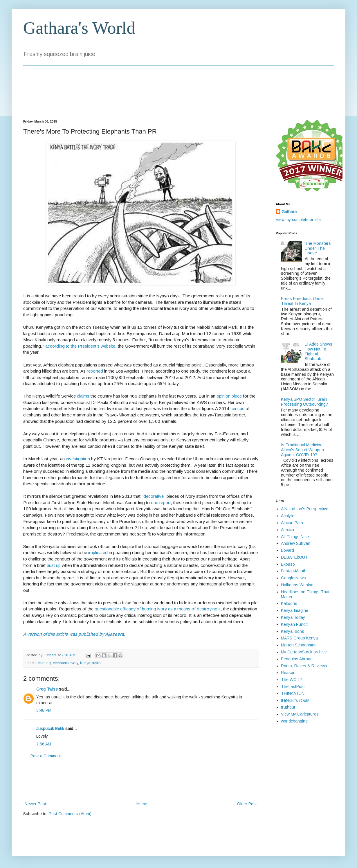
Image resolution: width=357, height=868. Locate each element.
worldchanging (294, 721)
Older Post (247, 804)
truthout (288, 707)
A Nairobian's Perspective (305, 509)
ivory (74, 663)
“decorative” (154, 496)
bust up (54, 565)
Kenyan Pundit (294, 624)
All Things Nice (295, 537)
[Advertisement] (141, 780)
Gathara (289, 212)
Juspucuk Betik (50, 729)
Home (142, 804)
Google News (293, 578)
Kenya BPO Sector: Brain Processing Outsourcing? (304, 402)
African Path (292, 523)
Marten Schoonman (299, 645)
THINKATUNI (293, 693)
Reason (288, 673)
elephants (61, 663)
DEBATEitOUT (294, 557)
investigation (78, 459)
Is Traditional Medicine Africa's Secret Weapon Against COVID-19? (302, 450)
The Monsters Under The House (318, 248)
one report (161, 503)
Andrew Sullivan (296, 543)
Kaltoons (289, 603)
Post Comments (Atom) (70, 814)
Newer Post (35, 804)
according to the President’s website (80, 346)
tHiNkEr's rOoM (295, 700)
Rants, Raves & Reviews (304, 666)
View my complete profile (298, 220)
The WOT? (291, 680)
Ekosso (288, 564)
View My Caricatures (300, 714)
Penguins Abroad (297, 659)
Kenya (85, 663)
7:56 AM (44, 744)
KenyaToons (293, 631)
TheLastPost (293, 687)
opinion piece (229, 396)
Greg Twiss (47, 689)
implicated (98, 552)
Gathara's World (79, 28)
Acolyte (288, 516)
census (237, 408)
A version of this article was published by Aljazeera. (74, 634)
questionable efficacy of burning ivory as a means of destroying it (158, 609)
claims (83, 396)
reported (95, 371)
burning (45, 663)
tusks (96, 663)
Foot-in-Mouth (294, 571)
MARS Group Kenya (299, 638)
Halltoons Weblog (297, 585)
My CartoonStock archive (304, 652)
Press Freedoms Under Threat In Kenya (303, 301)
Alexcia (287, 530)
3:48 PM (44, 710)
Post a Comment (46, 756)
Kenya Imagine (295, 610)
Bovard (287, 550)
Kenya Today (293, 617)
